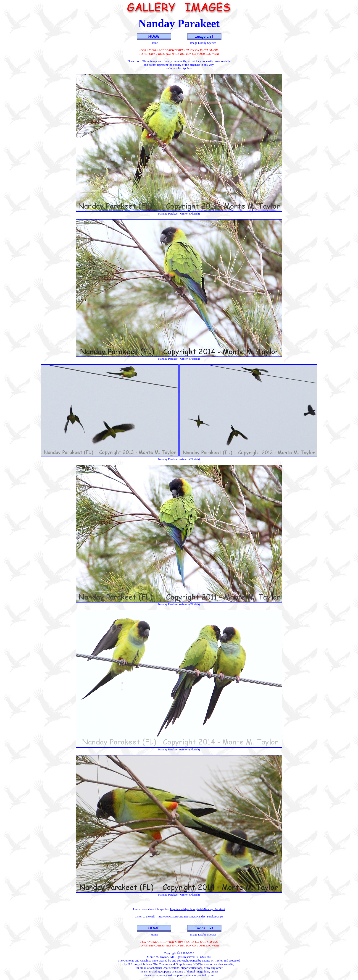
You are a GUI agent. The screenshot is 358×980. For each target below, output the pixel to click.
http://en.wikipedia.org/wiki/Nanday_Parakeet (197, 909)
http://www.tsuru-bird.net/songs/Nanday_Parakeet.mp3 (191, 916)
